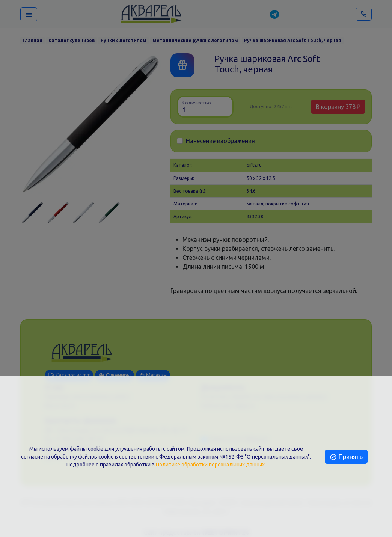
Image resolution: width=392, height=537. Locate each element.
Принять (346, 457)
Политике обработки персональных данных (210, 465)
